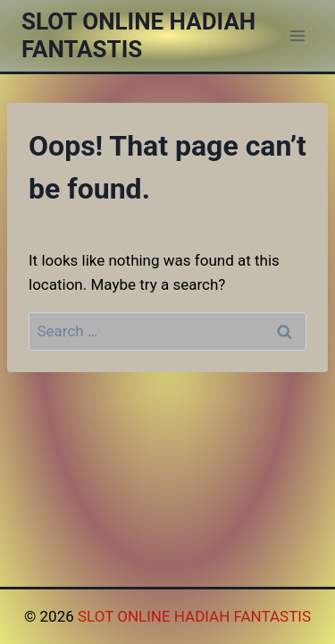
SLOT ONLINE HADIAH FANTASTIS (194, 616)
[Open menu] (297, 35)
